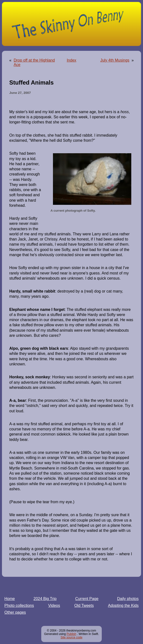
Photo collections (19, 606)
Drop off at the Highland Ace (34, 62)
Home (10, 599)
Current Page (87, 599)
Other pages (15, 612)
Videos (54, 606)
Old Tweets (84, 606)
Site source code (71, 637)
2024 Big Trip (45, 599)
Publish (71, 634)
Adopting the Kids (123, 606)
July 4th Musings (115, 60)
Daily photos (128, 599)
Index (71, 60)
